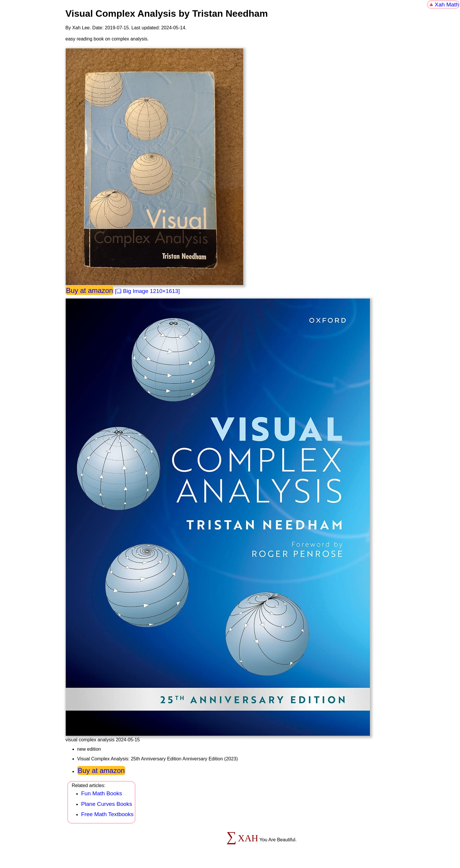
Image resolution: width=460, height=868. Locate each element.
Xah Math (447, 5)
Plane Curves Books (106, 804)
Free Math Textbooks (107, 814)
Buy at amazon (89, 290)
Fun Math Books (102, 793)
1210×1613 (164, 291)
